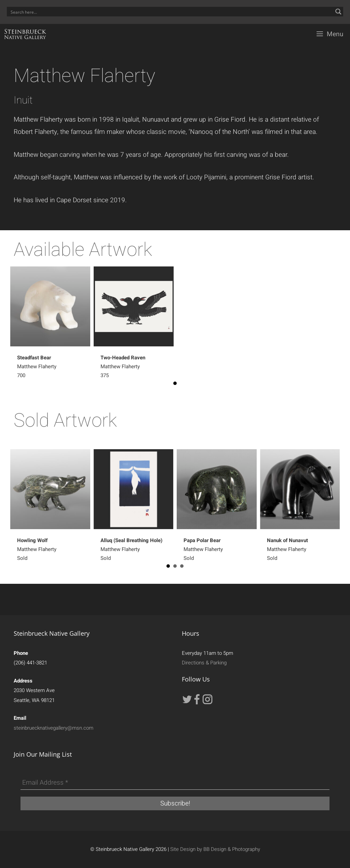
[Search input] (171, 12)
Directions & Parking (204, 663)
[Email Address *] (175, 783)
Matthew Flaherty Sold (37, 549)
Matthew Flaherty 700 (37, 367)
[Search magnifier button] (338, 12)
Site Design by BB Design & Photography (215, 849)
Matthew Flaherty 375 (123, 367)
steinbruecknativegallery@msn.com (53, 728)
